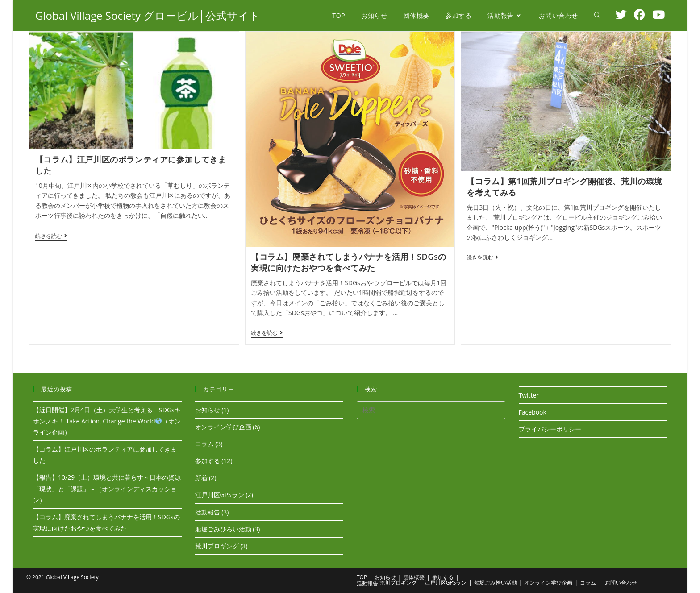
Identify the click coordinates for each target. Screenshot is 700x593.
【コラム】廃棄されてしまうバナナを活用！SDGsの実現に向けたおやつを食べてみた (349, 262)
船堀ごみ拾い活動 (496, 582)
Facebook (533, 411)
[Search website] (597, 16)
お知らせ (208, 409)
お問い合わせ (621, 582)
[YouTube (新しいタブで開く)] (658, 15)
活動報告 (208, 511)
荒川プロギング (217, 545)
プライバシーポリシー (550, 428)
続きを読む (51, 237)
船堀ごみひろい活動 (223, 528)
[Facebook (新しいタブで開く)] (640, 15)
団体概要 (414, 576)
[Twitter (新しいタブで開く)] (621, 15)
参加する (208, 460)
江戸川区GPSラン (220, 494)
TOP (362, 576)
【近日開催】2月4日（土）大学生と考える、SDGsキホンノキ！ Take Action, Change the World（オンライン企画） (107, 420)
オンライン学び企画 (223, 426)
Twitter (529, 394)
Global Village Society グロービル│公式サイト (148, 15)
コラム (204, 443)
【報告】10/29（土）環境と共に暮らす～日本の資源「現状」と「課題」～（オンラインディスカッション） (107, 487)
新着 (201, 477)
